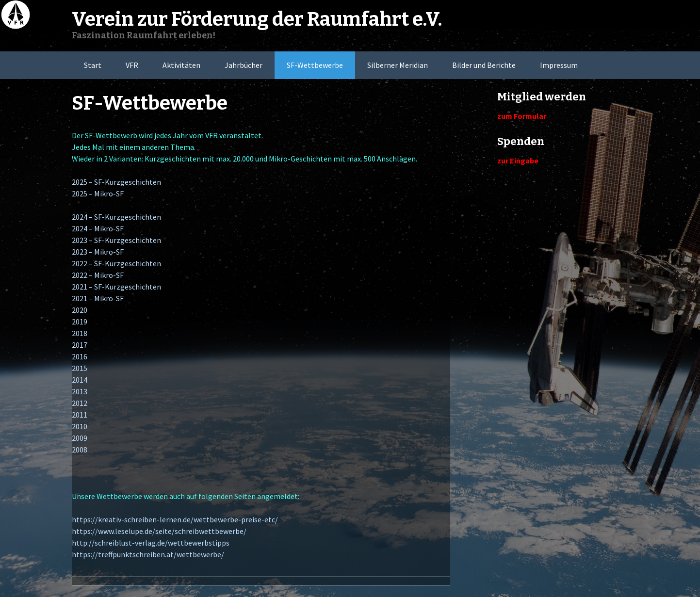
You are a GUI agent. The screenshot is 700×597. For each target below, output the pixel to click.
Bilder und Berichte (484, 65)
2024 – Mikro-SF (98, 228)
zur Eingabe (518, 161)
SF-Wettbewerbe (315, 65)
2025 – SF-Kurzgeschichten (116, 182)
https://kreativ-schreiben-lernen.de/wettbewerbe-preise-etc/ (175, 519)
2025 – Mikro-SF (98, 194)
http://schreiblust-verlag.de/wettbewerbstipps (151, 543)
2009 (80, 438)
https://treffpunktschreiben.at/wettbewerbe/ (148, 554)
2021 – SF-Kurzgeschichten (116, 287)
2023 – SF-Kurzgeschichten (116, 240)
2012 (80, 403)
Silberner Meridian (398, 65)
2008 (80, 450)
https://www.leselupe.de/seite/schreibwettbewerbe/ (159, 531)
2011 (80, 415)
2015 (80, 368)
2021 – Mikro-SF (98, 298)
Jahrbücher (244, 65)
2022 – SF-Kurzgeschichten (116, 263)
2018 (80, 333)
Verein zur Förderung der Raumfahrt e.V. (257, 19)
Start (93, 65)
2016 (80, 356)
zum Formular (522, 116)
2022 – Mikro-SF (98, 275)
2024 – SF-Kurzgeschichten (116, 217)
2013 (80, 391)
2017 (80, 345)
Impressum (559, 65)
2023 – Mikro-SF (98, 252)
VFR (132, 65)
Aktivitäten (181, 65)
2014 (80, 380)
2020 (80, 310)
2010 (80, 426)
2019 (80, 322)
